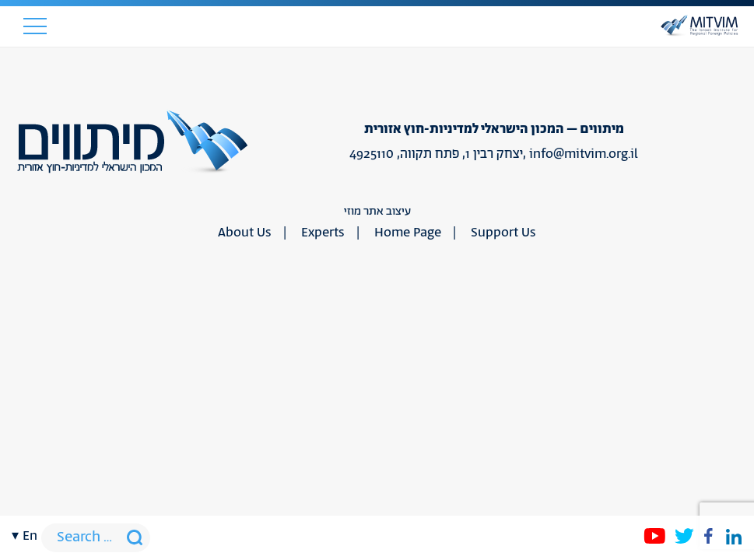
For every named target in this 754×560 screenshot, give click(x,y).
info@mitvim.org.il (584, 154)
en (30, 536)
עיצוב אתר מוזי (377, 211)
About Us (245, 233)
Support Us (503, 233)
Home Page (408, 233)
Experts (323, 233)
